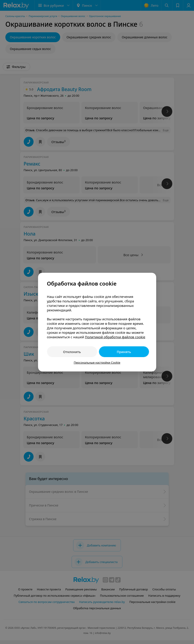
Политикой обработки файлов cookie (115, 337)
